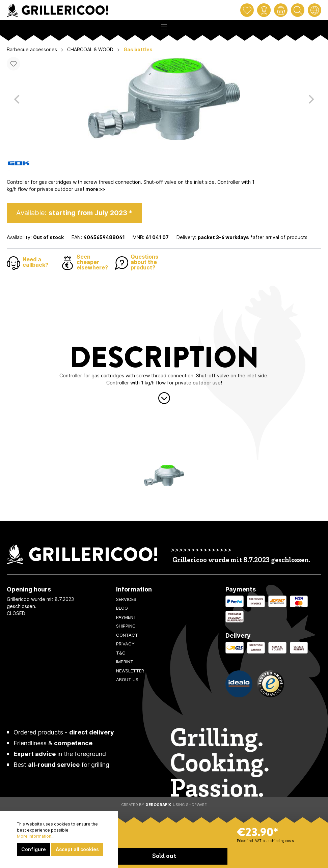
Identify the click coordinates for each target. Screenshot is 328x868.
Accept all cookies (77, 849)
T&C (121, 653)
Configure (34, 849)
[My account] (264, 10)
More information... (36, 836)
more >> (95, 189)
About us (127, 679)
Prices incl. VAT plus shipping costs (265, 841)
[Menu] (164, 25)
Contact (127, 635)
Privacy (125, 644)
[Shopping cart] (281, 10)
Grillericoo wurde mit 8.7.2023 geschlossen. (241, 561)
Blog (122, 608)
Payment (126, 617)
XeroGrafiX (158, 805)
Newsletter (130, 671)
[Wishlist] (247, 10)
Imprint (125, 662)
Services (126, 599)
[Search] (298, 10)
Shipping (126, 626)
